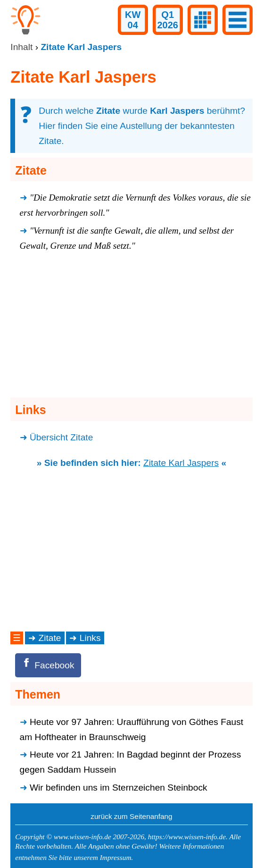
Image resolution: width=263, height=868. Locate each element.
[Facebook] (48, 665)
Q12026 (168, 20)
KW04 (133, 20)
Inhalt (21, 47)
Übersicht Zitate (61, 437)
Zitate (50, 638)
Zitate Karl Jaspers (181, 463)
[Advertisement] (131, 327)
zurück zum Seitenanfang (131, 816)
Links (90, 638)
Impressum (116, 857)
